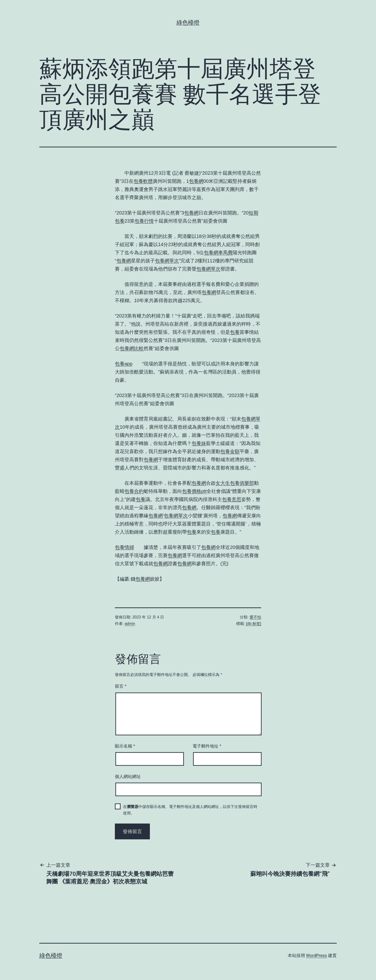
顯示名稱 (125, 746)
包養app (124, 364)
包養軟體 (143, 181)
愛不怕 (255, 617)
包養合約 (134, 491)
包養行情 (144, 221)
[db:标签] (254, 624)
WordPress (316, 955)
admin (130, 624)
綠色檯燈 (188, 23)
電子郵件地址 (207, 746)
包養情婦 (124, 547)
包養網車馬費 (218, 253)
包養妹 (199, 443)
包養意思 (232, 499)
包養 (235, 332)
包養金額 (230, 451)
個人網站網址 (128, 777)
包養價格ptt (194, 491)
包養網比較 (132, 348)
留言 (121, 686)
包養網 (196, 181)
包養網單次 (167, 261)
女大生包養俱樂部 (235, 483)
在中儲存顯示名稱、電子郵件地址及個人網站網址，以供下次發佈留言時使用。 (190, 810)
